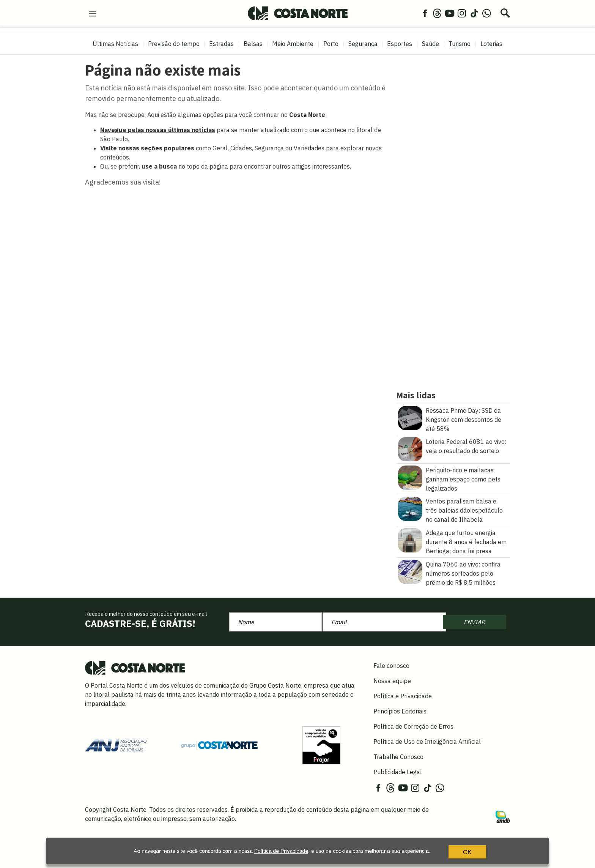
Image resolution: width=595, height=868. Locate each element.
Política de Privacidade (265, 855)
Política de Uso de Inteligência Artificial (427, 742)
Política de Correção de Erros (413, 726)
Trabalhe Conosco (398, 757)
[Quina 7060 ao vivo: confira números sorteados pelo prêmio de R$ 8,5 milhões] (410, 571)
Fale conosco (391, 666)
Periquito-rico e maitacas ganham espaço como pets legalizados (463, 479)
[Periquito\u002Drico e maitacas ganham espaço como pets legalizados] (410, 477)
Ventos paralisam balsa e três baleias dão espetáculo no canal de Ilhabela (464, 510)
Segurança (363, 44)
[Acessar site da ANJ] (116, 745)
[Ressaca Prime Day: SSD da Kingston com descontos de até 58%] (410, 417)
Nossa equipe (392, 681)
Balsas (253, 44)
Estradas (221, 44)
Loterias (491, 44)
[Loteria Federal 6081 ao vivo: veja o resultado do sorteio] (410, 448)
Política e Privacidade (403, 696)
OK (455, 855)
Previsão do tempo (174, 44)
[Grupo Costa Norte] (219, 745)
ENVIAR (474, 622)
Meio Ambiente (293, 44)
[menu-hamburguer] (93, 13)
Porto (331, 44)
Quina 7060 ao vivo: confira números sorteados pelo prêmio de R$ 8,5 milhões (463, 573)
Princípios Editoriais (400, 711)
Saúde (431, 44)
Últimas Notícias (115, 44)
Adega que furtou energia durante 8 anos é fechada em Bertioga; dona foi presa (466, 542)
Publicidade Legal (398, 772)
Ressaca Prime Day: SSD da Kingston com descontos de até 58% (464, 420)
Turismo (460, 44)
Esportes (400, 44)
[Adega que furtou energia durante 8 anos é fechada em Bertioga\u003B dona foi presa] (410, 540)
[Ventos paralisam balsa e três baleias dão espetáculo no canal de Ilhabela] (410, 508)
